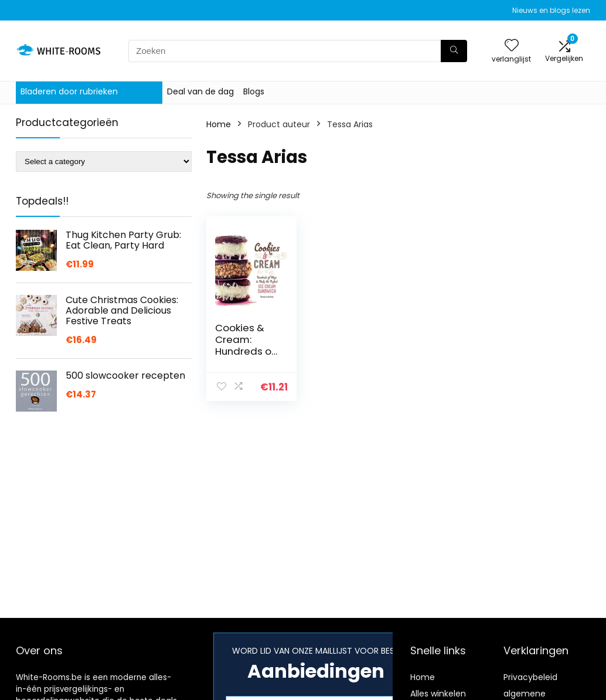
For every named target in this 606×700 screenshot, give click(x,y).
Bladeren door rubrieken (69, 91)
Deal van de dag (200, 91)
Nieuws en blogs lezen (551, 10)
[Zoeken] (454, 51)
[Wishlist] (512, 46)
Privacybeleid (530, 677)
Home (219, 124)
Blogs (254, 91)
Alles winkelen (438, 694)
